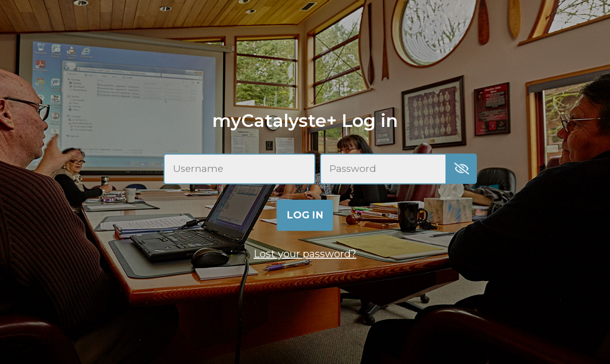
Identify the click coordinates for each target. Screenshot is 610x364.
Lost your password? (305, 254)
